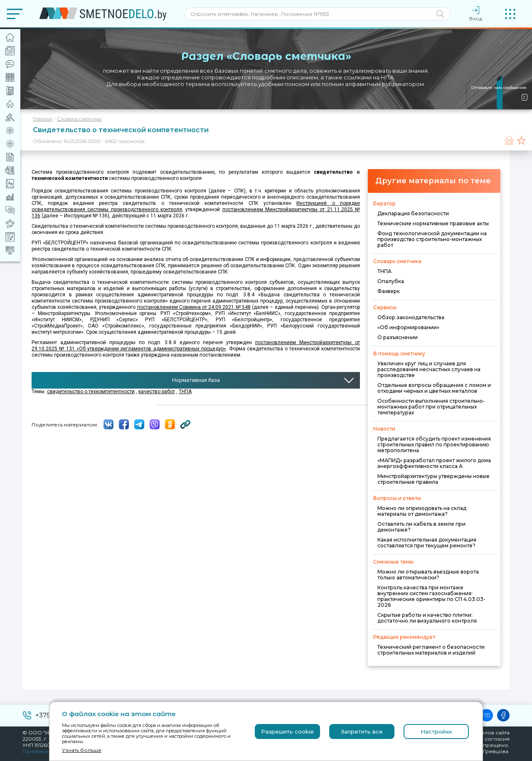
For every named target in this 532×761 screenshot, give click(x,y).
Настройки (436, 731)
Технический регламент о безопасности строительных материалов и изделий (431, 650)
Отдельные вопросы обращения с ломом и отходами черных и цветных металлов (434, 388)
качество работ (157, 392)
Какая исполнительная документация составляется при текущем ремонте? (427, 543)
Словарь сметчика (79, 119)
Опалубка (391, 281)
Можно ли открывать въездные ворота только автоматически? (428, 575)
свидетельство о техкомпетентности (91, 392)
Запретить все (362, 731)
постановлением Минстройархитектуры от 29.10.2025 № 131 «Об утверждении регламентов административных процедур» (196, 346)
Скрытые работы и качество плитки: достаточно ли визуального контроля (427, 618)
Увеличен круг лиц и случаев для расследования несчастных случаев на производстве (429, 369)
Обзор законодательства (411, 317)
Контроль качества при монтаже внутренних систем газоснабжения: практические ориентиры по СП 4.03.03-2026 (431, 596)
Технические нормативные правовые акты (433, 223)
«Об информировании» (408, 327)
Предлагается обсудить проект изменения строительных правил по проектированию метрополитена (434, 445)
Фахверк (389, 291)
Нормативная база (196, 380)
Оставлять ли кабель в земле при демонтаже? (421, 527)
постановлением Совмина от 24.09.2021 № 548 (194, 307)
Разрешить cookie (287, 731)
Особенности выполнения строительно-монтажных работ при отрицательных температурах (431, 407)
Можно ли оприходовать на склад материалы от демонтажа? (422, 511)
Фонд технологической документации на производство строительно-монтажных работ (432, 239)
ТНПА (384, 271)
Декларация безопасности (413, 213)
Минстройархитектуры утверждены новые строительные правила (433, 479)
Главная (43, 119)
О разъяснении (398, 337)
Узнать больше (82, 750)
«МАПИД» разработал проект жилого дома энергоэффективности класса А (434, 463)
